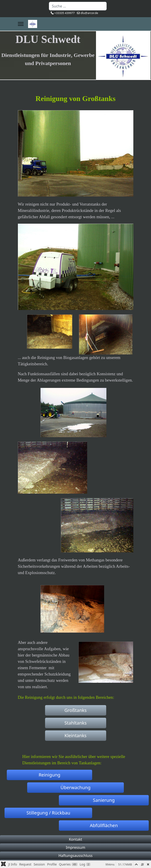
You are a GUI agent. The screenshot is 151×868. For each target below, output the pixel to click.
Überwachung (75, 787)
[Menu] (21, 24)
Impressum (76, 847)
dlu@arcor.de (89, 13)
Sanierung (104, 800)
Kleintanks (75, 735)
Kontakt (75, 839)
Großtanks (75, 710)
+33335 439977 (65, 13)
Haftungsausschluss (75, 856)
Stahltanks (76, 723)
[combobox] (78, 6)
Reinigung (50, 775)
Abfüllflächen (104, 825)
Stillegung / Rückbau (48, 813)
